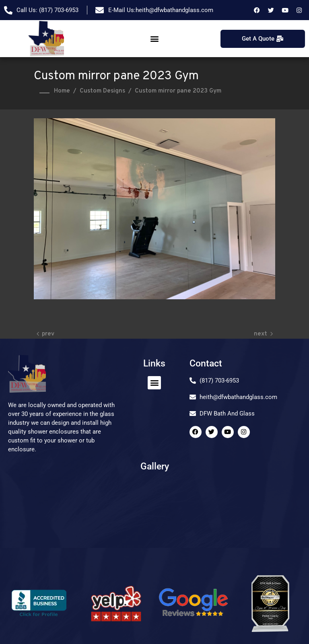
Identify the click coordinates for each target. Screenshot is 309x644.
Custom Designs (102, 91)
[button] (154, 39)
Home (62, 91)
